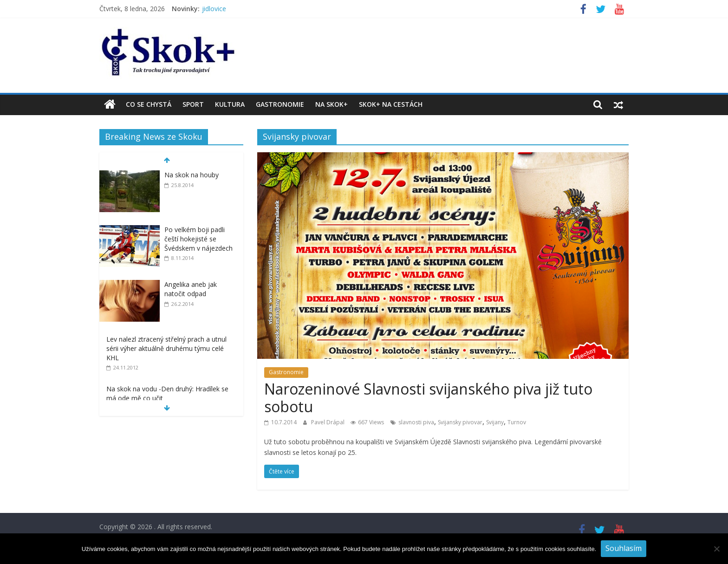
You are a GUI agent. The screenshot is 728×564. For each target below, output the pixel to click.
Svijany (495, 422)
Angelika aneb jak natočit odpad (191, 289)
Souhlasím (624, 548)
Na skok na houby (192, 175)
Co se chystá (149, 104)
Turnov (517, 422)
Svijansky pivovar (460, 422)
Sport (193, 104)
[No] (716, 549)
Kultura (230, 104)
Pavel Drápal (328, 422)
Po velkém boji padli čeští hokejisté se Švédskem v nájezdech (198, 239)
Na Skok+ (331, 104)
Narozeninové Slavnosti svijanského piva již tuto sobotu (428, 398)
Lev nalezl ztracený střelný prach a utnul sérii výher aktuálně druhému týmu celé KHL (166, 348)
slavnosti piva (416, 422)
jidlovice (214, 9)
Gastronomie (280, 104)
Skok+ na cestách (391, 104)
